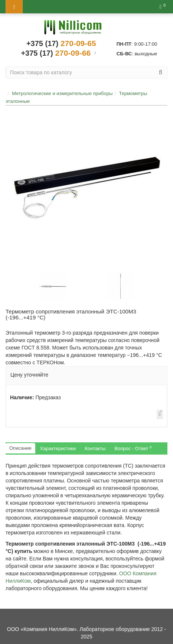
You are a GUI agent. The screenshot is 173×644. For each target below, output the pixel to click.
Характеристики (58, 448)
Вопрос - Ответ (133, 448)
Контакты (95, 448)
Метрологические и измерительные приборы (62, 93)
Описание (20, 448)
